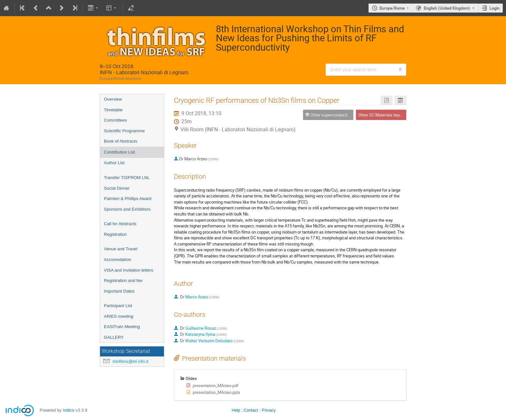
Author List (114, 163)
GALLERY (114, 337)
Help (236, 410)
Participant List (118, 306)
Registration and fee (123, 280)
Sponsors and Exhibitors (127, 209)
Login (495, 8)
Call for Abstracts (120, 224)
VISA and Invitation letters (129, 270)
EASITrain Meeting (122, 327)
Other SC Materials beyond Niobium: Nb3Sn (398, 115)
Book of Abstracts (121, 141)
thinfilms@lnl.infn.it (131, 361)
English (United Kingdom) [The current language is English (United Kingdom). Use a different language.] (447, 8)
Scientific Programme (124, 131)
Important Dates (119, 291)
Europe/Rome (392, 8)
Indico (69, 410)
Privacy (269, 410)
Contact (251, 410)
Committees (115, 120)
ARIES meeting (119, 316)
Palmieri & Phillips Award (128, 199)
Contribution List (119, 152)
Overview (113, 99)
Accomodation (117, 260)
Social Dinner (117, 188)
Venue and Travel (121, 249)
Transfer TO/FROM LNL (127, 178)
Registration (115, 234)
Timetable (113, 110)
